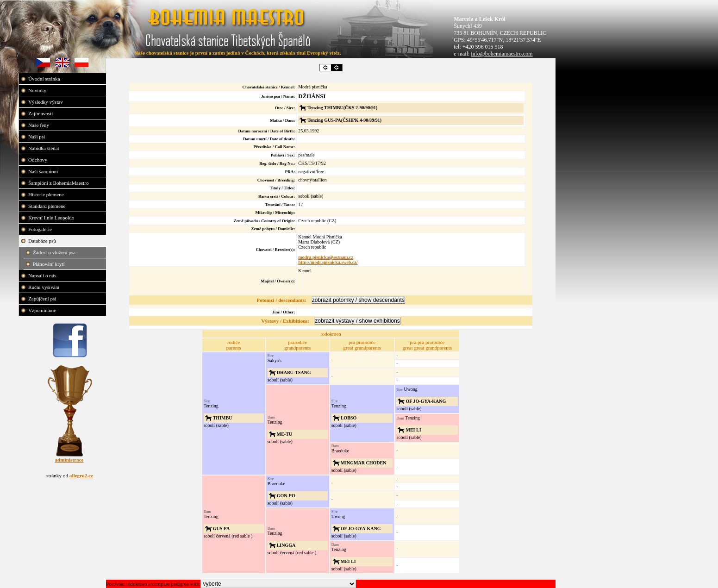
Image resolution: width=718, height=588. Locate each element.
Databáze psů (43, 241)
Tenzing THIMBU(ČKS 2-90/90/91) (342, 108)
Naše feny (39, 125)
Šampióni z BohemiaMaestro (59, 183)
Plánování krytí (49, 264)
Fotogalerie (41, 229)
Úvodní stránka (45, 79)
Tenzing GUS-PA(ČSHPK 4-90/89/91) (344, 120)
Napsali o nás (43, 275)
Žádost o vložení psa (55, 252)
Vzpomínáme (43, 310)
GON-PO (286, 496)
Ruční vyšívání (44, 287)
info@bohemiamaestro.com (502, 54)
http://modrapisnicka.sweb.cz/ (328, 262)
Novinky (38, 90)
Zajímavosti (41, 113)
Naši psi (37, 137)
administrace (69, 460)
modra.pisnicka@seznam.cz (326, 257)
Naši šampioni (44, 171)
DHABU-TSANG (294, 372)
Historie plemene (47, 194)
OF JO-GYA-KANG (426, 401)
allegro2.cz (81, 475)
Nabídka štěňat (44, 148)
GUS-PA (221, 529)
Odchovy (38, 160)
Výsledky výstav (46, 102)
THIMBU (223, 418)
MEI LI (413, 430)
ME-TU (284, 434)
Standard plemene (47, 206)
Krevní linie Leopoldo (52, 218)
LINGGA (286, 545)
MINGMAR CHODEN (364, 463)
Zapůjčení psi (43, 299)
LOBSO (349, 418)
